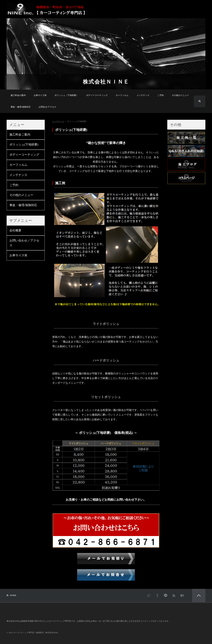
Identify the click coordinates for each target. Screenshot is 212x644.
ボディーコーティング (97, 95)
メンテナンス (143, 95)
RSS (174, 595)
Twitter (149, 595)
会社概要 (15, 230)
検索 (200, 101)
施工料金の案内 (18, 95)
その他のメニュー (180, 95)
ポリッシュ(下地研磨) (24, 145)
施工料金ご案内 (20, 135)
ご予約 (161, 95)
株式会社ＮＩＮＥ (106, 82)
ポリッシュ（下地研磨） (66, 95)
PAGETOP (199, 595)
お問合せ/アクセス (48, 107)
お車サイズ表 (40, 95)
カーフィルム (122, 95)
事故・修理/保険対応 (21, 107)
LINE (166, 595)
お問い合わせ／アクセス (24, 243)
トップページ (58, 121)
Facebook (157, 595)
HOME (13, 595)
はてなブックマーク (182, 595)
